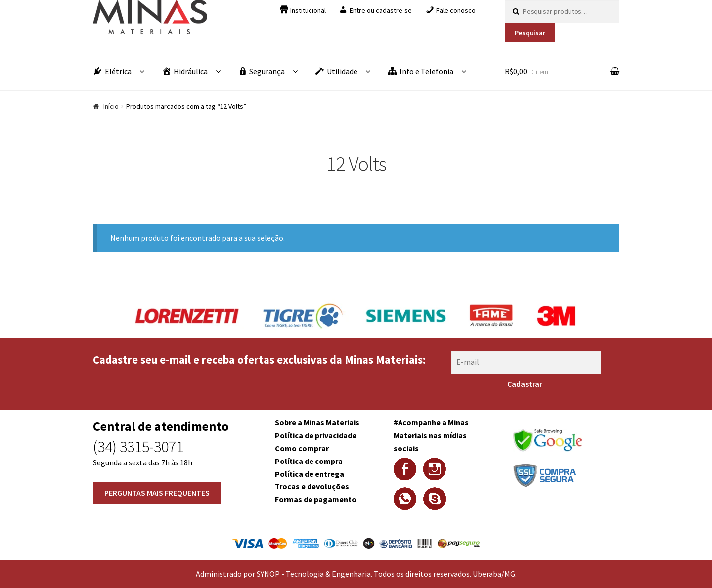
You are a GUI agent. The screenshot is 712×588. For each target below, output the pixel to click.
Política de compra (309, 461)
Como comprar (302, 448)
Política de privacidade (316, 435)
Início (111, 106)
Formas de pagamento (316, 499)
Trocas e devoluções (312, 486)
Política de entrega (310, 474)
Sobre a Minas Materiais (317, 422)
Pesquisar (530, 33)
